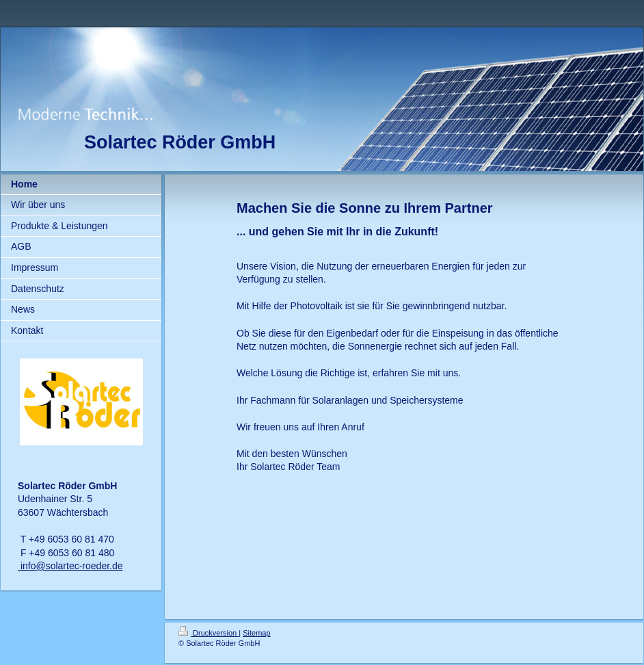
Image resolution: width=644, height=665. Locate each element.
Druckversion (209, 633)
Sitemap (256, 633)
